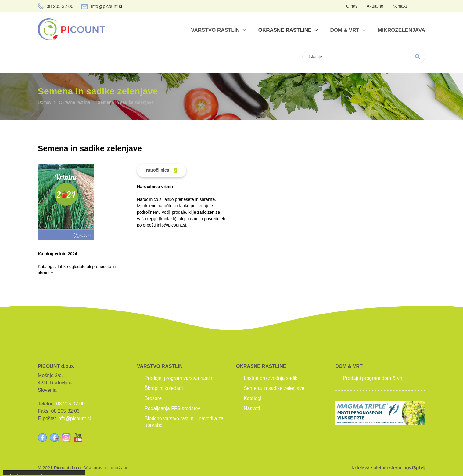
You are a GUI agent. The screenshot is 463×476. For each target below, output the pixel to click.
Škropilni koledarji (164, 388)
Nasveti (252, 408)
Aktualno (375, 6)
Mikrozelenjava (402, 30)
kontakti (167, 219)
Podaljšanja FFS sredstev (172, 408)
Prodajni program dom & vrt (373, 378)
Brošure (153, 398)
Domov (45, 102)
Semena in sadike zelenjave (274, 388)
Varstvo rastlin (218, 30)
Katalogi (253, 398)
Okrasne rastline (288, 30)
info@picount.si (107, 6)
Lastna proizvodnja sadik (271, 378)
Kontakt (400, 6)
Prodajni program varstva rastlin (179, 378)
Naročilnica (158, 170)
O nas (352, 6)
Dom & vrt (348, 30)
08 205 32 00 (60, 6)
